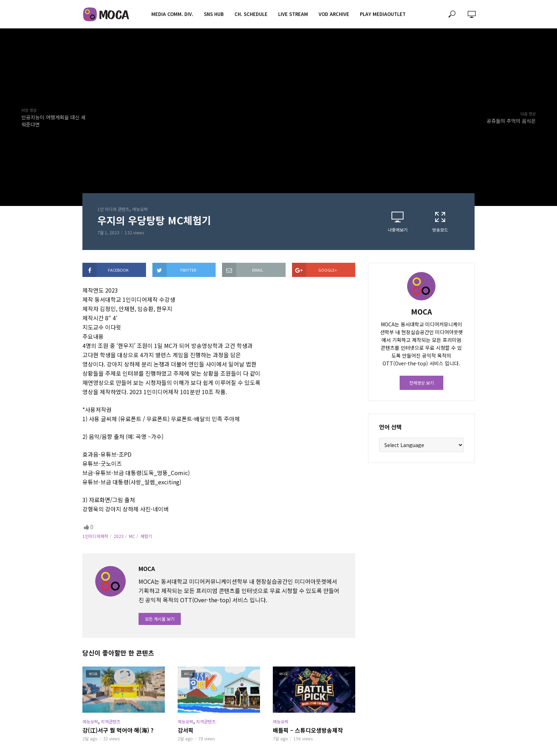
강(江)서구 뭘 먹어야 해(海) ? (118, 730)
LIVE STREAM (293, 14)
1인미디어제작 (95, 536)
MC (132, 536)
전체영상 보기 (421, 383)
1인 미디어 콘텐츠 (113, 209)
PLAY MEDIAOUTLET (383, 14)
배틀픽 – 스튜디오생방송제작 (308, 730)
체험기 (146, 536)
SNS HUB (214, 14)
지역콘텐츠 (111, 721)
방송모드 (440, 222)
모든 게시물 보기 (160, 619)
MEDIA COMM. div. (172, 14)
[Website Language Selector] (421, 445)
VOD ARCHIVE (334, 14)
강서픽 (186, 730)
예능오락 (140, 209)
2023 (119, 536)
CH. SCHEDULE (251, 14)
